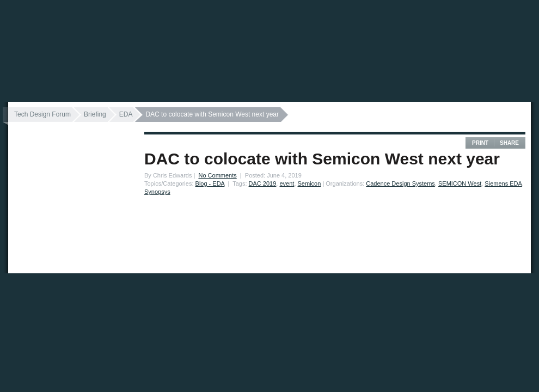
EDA (126, 114)
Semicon (310, 183)
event (287, 183)
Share (509, 143)
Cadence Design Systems (400, 183)
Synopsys (157, 192)
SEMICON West (460, 183)
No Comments (217, 175)
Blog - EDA (210, 183)
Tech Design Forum (42, 114)
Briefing (95, 114)
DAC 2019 (263, 183)
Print (480, 143)
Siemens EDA (503, 183)
